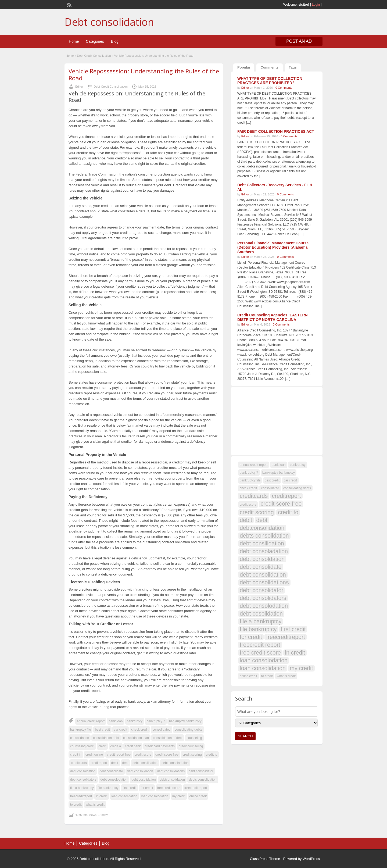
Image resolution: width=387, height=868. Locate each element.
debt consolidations (171, 771)
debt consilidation (145, 763)
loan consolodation (155, 796)
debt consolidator (201, 771)
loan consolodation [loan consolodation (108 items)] (264, 660)
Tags (293, 67)
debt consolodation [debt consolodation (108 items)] (264, 606)
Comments (269, 67)
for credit (147, 788)
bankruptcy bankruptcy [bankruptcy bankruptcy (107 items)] (279, 473)
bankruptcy (135, 721)
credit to (212, 755)
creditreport (99, 763)
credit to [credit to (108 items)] (288, 512)
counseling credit (82, 746)
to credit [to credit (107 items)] (267, 676)
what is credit (95, 805)
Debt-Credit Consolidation (94, 56)
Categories (95, 41)
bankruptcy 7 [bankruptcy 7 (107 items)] (249, 473)
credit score (143, 755)
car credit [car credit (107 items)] (290, 480)
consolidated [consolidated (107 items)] (270, 488)
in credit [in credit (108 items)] (295, 653)
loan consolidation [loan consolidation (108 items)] (263, 668)
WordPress (311, 859)
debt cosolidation (144, 780)
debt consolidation (140, 771)
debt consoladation (175, 763)
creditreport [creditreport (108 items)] (286, 496)
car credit (121, 730)
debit (115, 763)
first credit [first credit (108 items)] (293, 629)
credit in (76, 755)
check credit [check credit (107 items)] (248, 488)
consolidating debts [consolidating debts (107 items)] (297, 488)
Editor (79, 87)
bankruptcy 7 (156, 721)
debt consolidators (83, 780)
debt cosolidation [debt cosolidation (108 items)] (261, 614)
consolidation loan (136, 738)
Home (74, 41)
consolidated (161, 730)
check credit (140, 730)
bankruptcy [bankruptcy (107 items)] (298, 465)
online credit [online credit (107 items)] (248, 676)
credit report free (119, 755)
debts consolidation (203, 780)
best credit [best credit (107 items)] (272, 480)
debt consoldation (83, 771)
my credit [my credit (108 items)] (301, 668)
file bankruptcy (108, 788)
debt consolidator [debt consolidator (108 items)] (261, 590)
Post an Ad (299, 41)
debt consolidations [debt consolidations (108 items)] (264, 583)
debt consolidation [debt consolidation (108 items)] (263, 575)
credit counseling (191, 746)
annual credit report (91, 721)
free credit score (169, 788)
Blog (115, 41)
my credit (179, 796)
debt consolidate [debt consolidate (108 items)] (261, 567)
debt (125, 763)
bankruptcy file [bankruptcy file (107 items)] (250, 480)
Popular (244, 67)
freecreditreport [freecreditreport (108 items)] (286, 637)
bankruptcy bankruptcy (185, 721)
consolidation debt (106, 738)
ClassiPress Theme (265, 859)
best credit (102, 730)
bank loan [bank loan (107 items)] (279, 465)
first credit (130, 788)
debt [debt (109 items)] (262, 520)
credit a (116, 746)
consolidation (80, 738)
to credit (76, 805)
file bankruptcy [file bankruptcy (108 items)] (258, 629)
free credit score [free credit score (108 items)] (260, 653)
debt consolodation (114, 780)
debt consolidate (111, 771)
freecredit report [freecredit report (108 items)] (260, 645)
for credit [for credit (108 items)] (251, 637)
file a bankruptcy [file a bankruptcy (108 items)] (261, 621)
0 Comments (284, 88)
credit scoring (192, 755)
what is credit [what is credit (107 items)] (286, 676)
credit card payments (160, 746)
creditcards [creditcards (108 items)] (254, 496)
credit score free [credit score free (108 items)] (281, 504)
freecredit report (196, 788)
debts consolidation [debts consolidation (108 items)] (264, 536)
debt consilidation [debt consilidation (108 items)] (262, 544)
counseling (194, 738)
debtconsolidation (172, 780)
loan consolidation (124, 796)
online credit (198, 796)
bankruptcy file (80, 730)
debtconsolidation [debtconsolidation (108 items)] (262, 528)
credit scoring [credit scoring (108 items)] (257, 512)
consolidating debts (189, 730)
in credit (102, 796)
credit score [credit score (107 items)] (248, 505)
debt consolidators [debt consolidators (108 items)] (263, 598)
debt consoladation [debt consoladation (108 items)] (264, 551)
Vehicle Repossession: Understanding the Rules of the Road (144, 74)
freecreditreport (81, 796)
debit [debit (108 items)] (246, 520)
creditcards (79, 763)
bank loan (116, 721)
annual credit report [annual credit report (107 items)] (254, 465)
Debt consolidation (109, 22)
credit (102, 746)
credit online (94, 755)
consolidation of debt (168, 738)
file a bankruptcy (82, 788)
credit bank (133, 746)
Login (316, 5)
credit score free (167, 755)
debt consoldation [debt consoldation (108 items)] (262, 559)
